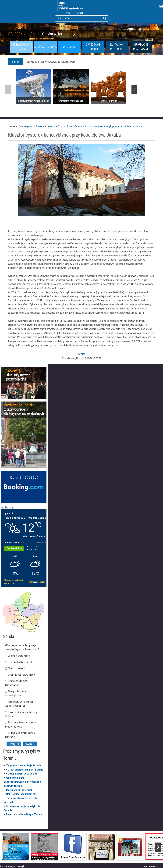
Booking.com (8, 508)
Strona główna (26, 126)
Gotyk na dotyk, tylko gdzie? (22, 774)
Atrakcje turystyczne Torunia (50, 126)
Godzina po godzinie (13, 580)
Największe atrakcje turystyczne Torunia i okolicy (52, 62)
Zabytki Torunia (75, 126)
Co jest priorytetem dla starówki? (25, 770)
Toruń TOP (16, 62)
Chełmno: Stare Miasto (19, 656)
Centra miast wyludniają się (21, 794)
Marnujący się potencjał (19, 790)
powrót (82, 354)
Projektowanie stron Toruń (153, 866)
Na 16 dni (8, 583)
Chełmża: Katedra (17, 668)
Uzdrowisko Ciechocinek (20, 662)
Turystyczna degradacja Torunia (24, 766)
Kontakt (80, 13)
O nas (69, 13)
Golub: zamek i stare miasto (22, 675)
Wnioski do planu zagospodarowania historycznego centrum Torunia (22, 782)
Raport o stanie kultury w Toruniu (24, 814)
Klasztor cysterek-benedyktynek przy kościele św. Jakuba (113, 126)
